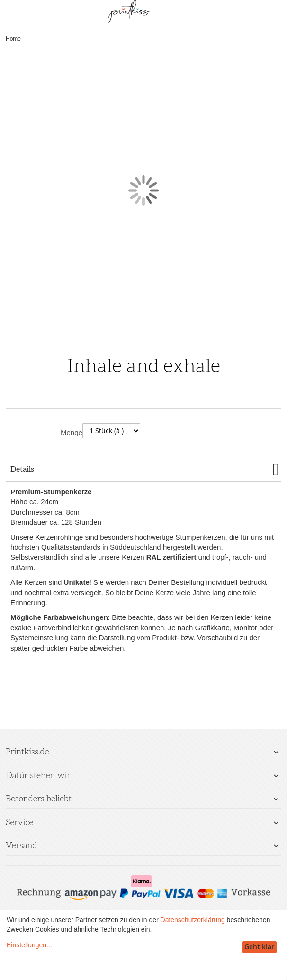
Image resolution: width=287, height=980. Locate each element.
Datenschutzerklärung (193, 920)
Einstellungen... (29, 945)
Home (13, 39)
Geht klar (259, 947)
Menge (72, 432)
